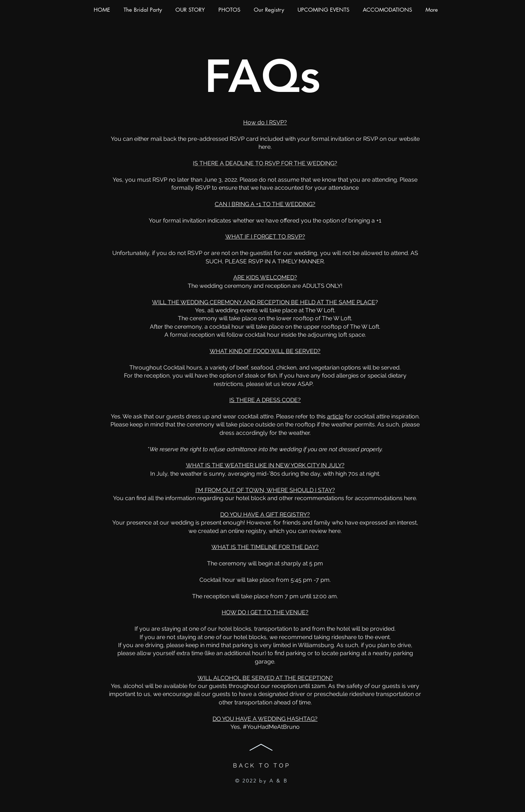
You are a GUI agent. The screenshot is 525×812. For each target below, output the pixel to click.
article (335, 416)
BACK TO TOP (262, 765)
